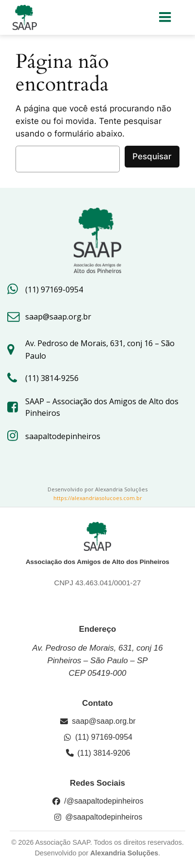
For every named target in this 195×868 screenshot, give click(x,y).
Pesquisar (152, 156)
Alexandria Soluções (124, 853)
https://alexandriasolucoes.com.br (98, 498)
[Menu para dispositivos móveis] (165, 17)
